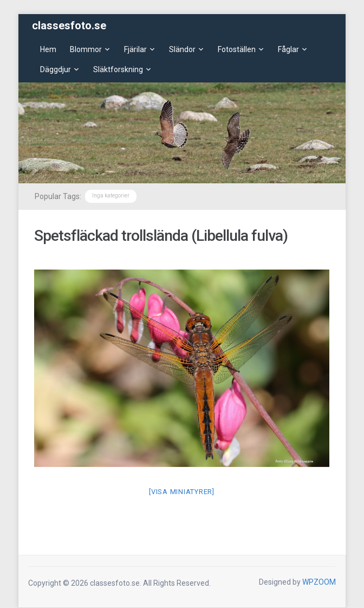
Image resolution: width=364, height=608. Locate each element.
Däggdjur (56, 69)
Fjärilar (135, 49)
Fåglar (288, 49)
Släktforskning (118, 69)
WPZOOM (319, 582)
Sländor (182, 49)
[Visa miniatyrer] (182, 492)
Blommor (86, 49)
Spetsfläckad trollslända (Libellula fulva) (161, 236)
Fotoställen (237, 49)
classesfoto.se (69, 25)
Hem (48, 49)
